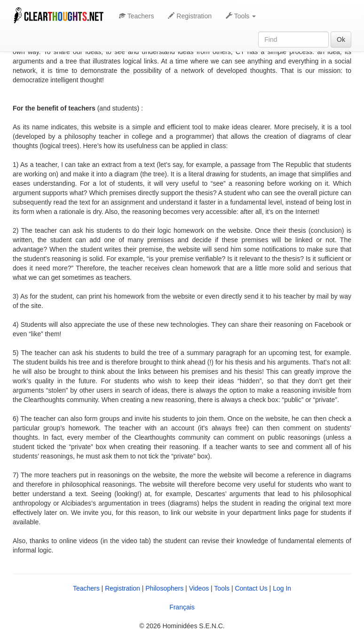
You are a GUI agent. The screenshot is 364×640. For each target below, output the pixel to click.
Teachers (136, 16)
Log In (282, 588)
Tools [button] (241, 16)
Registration (190, 16)
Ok (341, 40)
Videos (199, 588)
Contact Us (251, 588)
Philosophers (164, 588)
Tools (222, 588)
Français (182, 607)
